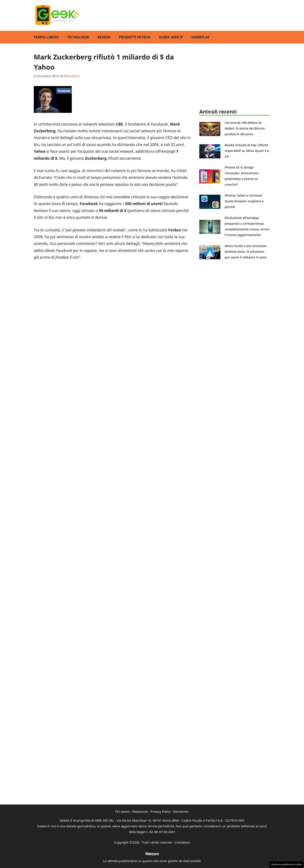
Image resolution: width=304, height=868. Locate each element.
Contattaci (182, 842)
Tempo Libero (46, 37)
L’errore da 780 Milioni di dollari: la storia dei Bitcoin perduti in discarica (245, 128)
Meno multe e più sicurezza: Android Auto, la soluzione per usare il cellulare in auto (246, 251)
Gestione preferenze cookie (286, 864)
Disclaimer (181, 811)
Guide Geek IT (171, 37)
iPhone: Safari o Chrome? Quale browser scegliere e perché (244, 201)
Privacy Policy (161, 811)
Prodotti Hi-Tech (135, 37)
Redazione (140, 811)
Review (104, 37)
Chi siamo (123, 811)
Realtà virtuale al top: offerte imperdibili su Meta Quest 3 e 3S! (247, 151)
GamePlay (201, 37)
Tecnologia (78, 37)
